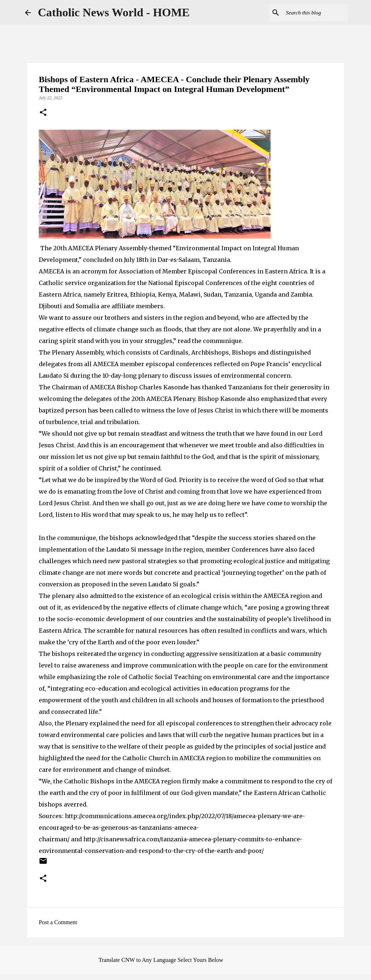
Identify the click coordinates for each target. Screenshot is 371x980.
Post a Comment (58, 922)
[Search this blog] (310, 13)
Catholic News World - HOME (114, 12)
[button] (43, 113)
